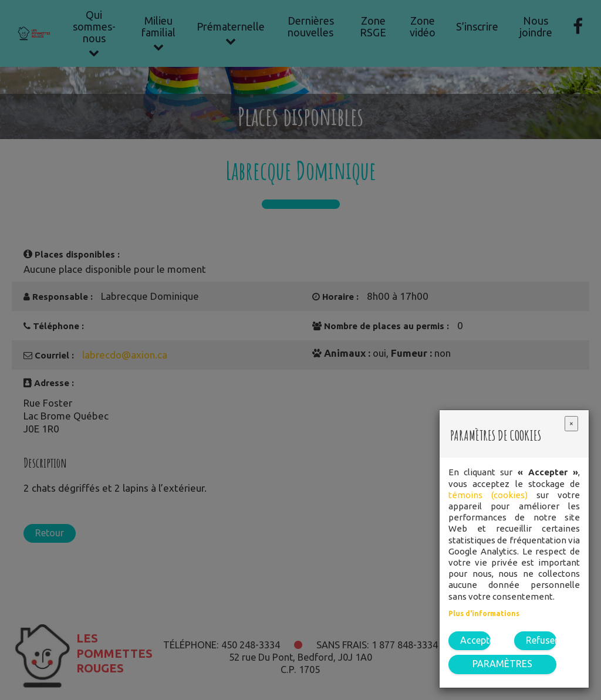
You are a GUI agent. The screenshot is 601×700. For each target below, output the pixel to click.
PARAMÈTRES (502, 664)
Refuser (541, 640)
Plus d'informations (484, 613)
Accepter (475, 640)
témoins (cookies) (488, 495)
